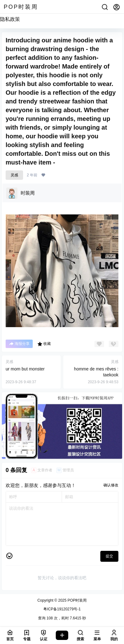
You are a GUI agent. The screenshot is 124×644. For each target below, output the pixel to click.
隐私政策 (10, 19)
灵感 (14, 175)
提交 (109, 556)
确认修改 (111, 485)
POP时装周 (76, 600)
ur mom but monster (25, 369)
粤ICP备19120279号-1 (62, 609)
